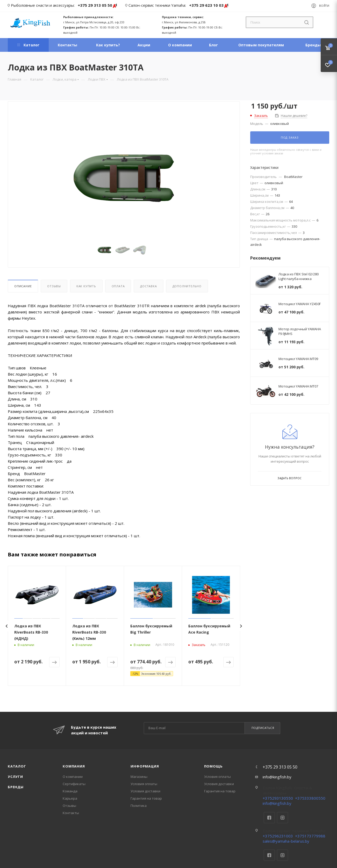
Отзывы (54, 286)
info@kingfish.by (277, 777)
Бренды (16, 787)
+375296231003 (278, 836)
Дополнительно (187, 286)
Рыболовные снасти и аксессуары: (43, 5)
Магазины (139, 777)
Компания (74, 766)
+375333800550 (310, 798)
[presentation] (6, 626)
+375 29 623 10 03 (209, 6)
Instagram (282, 818)
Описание (23, 286)
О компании (73, 777)
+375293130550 (278, 798)
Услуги (15, 777)
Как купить (86, 286)
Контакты (71, 813)
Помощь (213, 766)
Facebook (269, 818)
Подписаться (263, 728)
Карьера (70, 798)
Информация (145, 766)
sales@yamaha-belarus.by (286, 841)
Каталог (17, 766)
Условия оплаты (144, 784)
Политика (139, 806)
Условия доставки (145, 791)
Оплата (118, 286)
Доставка (148, 286)
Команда (70, 791)
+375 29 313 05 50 (98, 6)
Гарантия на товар (146, 798)
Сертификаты (74, 784)
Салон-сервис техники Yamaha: (157, 5)
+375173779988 (310, 836)
